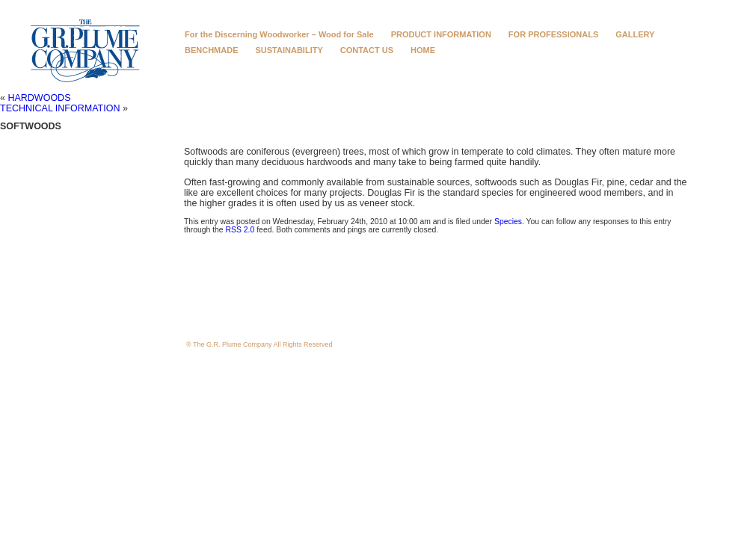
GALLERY (635, 34)
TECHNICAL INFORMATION (60, 108)
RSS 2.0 (240, 230)
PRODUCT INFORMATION (441, 34)
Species (508, 222)
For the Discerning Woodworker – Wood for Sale (279, 34)
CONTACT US (367, 50)
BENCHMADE (212, 50)
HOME (423, 50)
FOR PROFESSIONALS (553, 34)
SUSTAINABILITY (289, 50)
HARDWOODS (39, 98)
